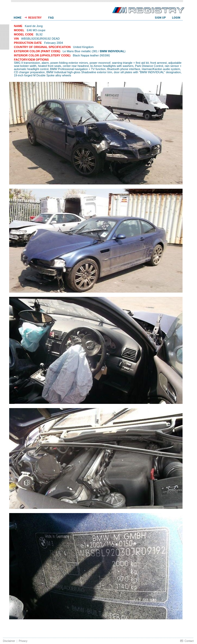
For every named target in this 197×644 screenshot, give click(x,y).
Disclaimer (9, 641)
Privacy (23, 641)
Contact (189, 641)
